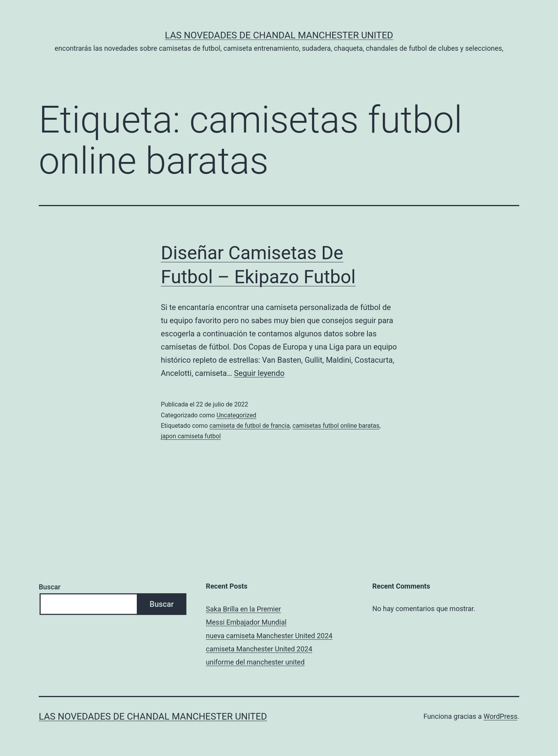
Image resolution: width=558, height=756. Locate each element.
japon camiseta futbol (191, 436)
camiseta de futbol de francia (249, 426)
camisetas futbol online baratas (336, 426)
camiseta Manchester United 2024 (259, 649)
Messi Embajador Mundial (246, 622)
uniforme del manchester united (255, 662)
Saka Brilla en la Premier (243, 609)
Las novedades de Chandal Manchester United (279, 35)
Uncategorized (237, 415)
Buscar (50, 587)
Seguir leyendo (259, 373)
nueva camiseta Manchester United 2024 (269, 636)
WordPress (500, 716)
